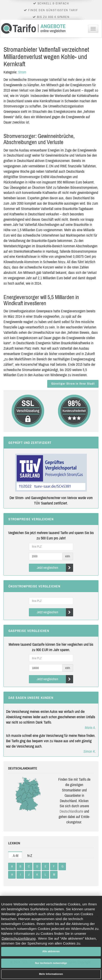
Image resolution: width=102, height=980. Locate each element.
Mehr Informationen (51, 974)
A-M (16, 856)
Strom (22, 72)
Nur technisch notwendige (51, 963)
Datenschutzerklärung (19, 938)
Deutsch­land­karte (71, 811)
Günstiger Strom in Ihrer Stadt (73, 384)
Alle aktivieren (51, 951)
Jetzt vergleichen (55, 568)
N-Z (30, 856)
